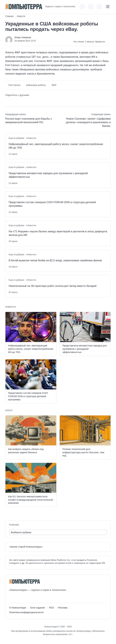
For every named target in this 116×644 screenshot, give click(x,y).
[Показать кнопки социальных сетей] (82, 7)
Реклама (63, 608)
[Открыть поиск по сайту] (99, 7)
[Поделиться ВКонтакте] (7, 100)
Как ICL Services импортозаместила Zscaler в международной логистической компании (30, 500)
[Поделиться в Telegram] (13, 100)
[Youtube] (17, 597)
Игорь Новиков (23, 37)
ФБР (54, 85)
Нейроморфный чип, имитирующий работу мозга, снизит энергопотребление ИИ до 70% (56, 146)
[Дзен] (29, 597)
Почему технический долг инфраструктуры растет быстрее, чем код (83, 452)
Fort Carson (14, 85)
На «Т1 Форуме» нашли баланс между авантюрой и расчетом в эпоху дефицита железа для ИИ (58, 233)
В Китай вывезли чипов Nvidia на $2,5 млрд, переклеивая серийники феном (55, 260)
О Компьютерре (18, 608)
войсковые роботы (36, 85)
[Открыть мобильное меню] (108, 7)
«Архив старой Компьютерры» (26, 547)
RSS (52, 608)
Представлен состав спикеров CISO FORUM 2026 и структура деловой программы (52, 204)
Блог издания (38, 608)
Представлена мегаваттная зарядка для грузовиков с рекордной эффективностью (48, 175)
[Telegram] (23, 597)
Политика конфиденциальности (26, 612)
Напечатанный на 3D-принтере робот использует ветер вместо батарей (52, 286)
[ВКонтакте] (11, 597)
